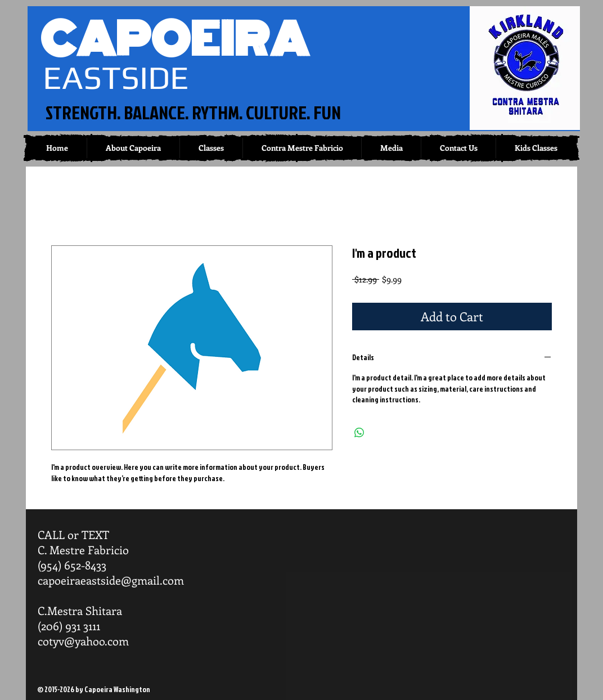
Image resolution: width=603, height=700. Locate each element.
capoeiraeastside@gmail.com (111, 580)
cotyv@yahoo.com (83, 641)
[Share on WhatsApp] (359, 433)
